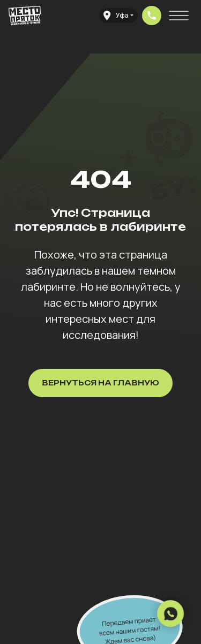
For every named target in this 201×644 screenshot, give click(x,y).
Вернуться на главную (100, 383)
